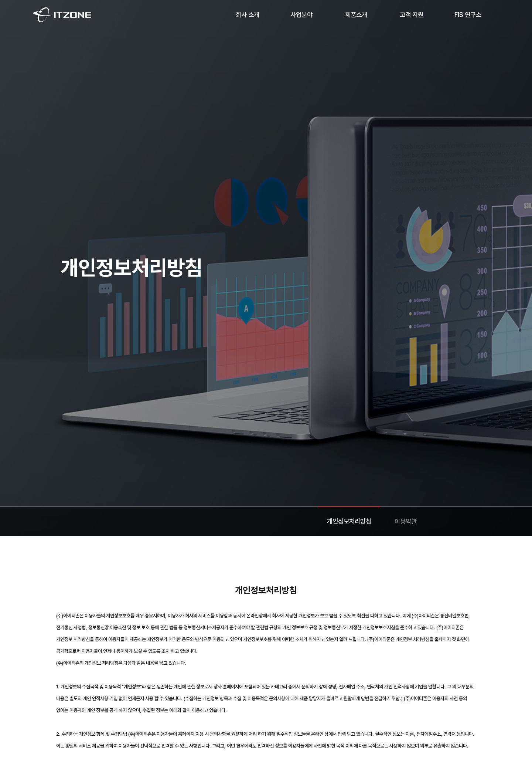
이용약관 (406, 521)
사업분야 (301, 15)
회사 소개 (248, 15)
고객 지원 (412, 15)
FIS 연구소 (468, 15)
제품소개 (356, 15)
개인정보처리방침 (349, 521)
